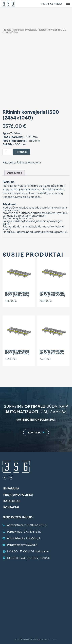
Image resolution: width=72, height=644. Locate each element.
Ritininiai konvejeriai (24, 30)
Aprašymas (15, 173)
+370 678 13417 (24, 532)
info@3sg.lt (24, 538)
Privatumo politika (18, 495)
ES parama (11, 488)
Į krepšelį (21, 152)
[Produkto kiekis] (7, 152)
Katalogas (12, 501)
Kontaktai (35, 432)
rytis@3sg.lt (22, 545)
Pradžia (7, 30)
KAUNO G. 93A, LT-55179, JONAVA (28, 558)
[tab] (15, 173)
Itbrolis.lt (52, 640)
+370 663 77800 (51, 4)
